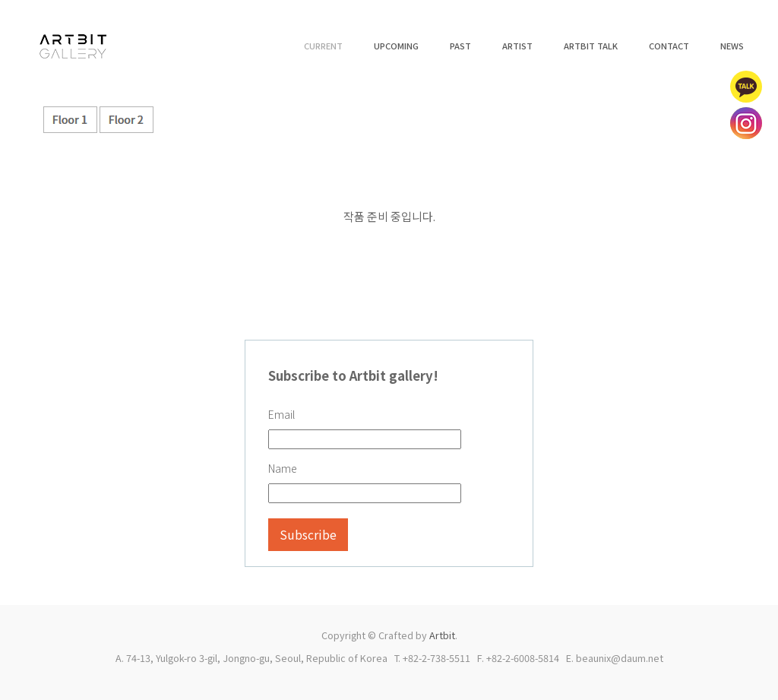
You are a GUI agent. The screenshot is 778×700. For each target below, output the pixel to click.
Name (283, 468)
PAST (460, 46)
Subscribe (308, 534)
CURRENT (323, 46)
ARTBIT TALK (591, 46)
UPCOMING (396, 46)
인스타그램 (746, 123)
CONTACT (669, 46)
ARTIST (517, 46)
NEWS (732, 46)
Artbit (442, 635)
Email (281, 414)
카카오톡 (746, 87)
